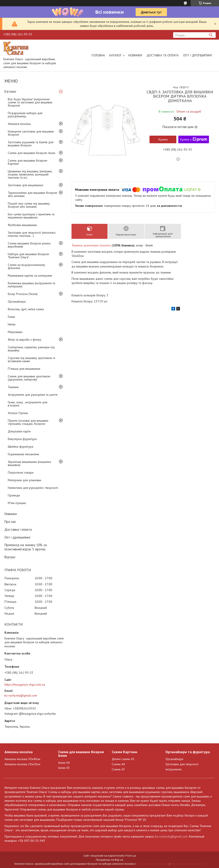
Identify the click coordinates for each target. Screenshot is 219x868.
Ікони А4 (64, 763)
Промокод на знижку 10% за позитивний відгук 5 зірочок (26, 547)
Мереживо (15, 332)
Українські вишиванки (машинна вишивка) (29, 463)
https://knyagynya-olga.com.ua (25, 684)
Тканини (13, 387)
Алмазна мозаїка (19, 124)
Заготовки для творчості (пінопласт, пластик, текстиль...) (32, 234)
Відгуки (10, 557)
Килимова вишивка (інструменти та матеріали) (32, 285)
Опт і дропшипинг (198, 55)
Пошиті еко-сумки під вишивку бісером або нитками (29, 205)
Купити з (194, 139)
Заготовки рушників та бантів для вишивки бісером (31, 144)
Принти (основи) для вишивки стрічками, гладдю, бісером (28, 422)
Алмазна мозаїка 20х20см (22, 764)
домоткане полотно (97, 245)
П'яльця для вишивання (24, 369)
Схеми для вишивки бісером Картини (27, 162)
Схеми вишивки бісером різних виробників (29, 245)
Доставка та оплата (163, 55)
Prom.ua (131, 856)
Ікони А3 (64, 768)
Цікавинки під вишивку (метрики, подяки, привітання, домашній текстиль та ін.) (30, 174)
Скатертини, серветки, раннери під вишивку (31, 349)
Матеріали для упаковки (24, 480)
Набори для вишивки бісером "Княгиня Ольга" (28, 256)
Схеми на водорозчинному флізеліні (26, 266)
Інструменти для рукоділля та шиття (33, 395)
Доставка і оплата (18, 529)
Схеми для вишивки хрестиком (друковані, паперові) (29, 378)
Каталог (115, 55)
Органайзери (17, 301)
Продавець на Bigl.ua (109, 860)
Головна (98, 55)
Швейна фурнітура (21, 447)
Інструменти (174, 769)
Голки (11, 317)
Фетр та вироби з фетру (25, 340)
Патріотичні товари (21, 472)
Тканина (77, 245)
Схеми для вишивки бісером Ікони (32, 153)
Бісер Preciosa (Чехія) (23, 294)
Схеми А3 (118, 769)
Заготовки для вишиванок (25, 185)
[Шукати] (211, 35)
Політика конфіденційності (187, 864)
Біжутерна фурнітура (22, 439)
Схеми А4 (118, 764)
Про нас (10, 522)
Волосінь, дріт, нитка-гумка (26, 309)
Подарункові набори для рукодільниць (25, 115)
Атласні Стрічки (18, 413)
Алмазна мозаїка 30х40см (22, 759)
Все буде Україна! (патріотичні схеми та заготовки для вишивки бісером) (30, 102)
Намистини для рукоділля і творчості (33, 488)
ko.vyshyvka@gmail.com (21, 695)
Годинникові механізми (23, 454)
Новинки (135, 55)
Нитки (12, 324)
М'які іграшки (17, 503)
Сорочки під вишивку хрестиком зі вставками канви (32, 359)
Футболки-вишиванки (22, 225)
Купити (163, 139)
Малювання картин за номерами (30, 276)
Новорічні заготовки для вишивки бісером (31, 133)
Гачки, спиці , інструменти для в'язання (28, 404)
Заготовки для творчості (182, 764)
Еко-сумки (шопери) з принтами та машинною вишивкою (31, 216)
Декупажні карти (19, 431)
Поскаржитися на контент (152, 864)
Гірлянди (14, 495)
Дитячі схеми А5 (123, 759)
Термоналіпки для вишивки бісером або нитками (33, 194)
